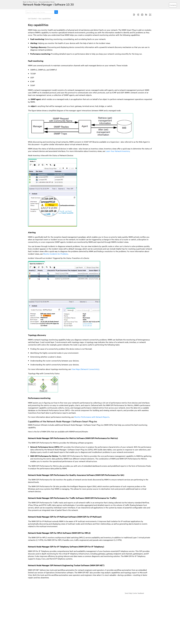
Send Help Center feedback (134, 593)
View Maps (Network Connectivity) (85, 369)
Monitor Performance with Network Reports (92, 417)
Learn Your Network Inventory (118, 151)
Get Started (32, 18)
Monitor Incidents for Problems (56, 254)
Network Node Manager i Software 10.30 (48, 4)
